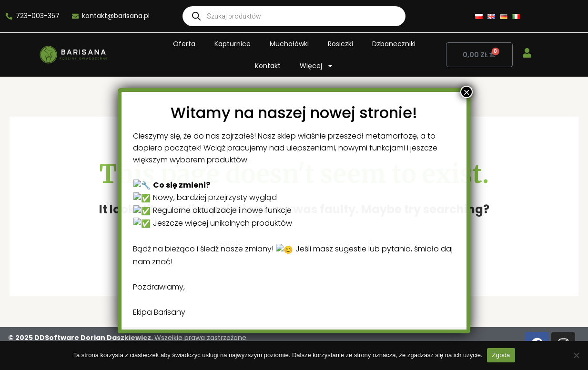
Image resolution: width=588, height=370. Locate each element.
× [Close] (383, 327)
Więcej (317, 66)
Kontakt (268, 66)
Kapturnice (233, 44)
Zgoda (501, 355)
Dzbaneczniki (394, 44)
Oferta (184, 44)
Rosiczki (340, 44)
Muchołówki (289, 44)
